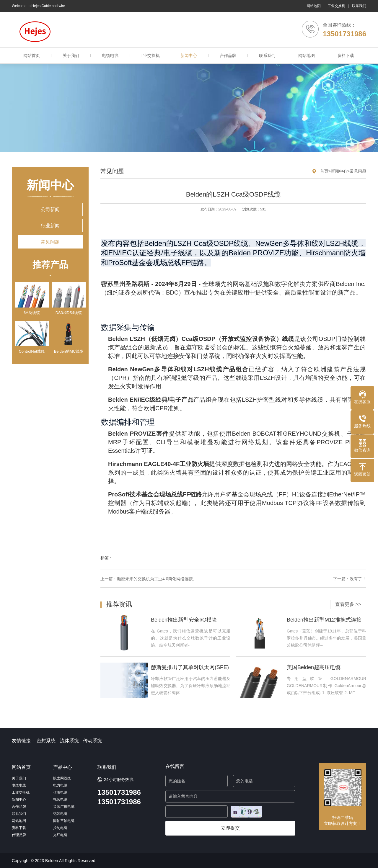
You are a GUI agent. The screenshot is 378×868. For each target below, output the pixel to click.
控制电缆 (60, 828)
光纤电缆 (60, 835)
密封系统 (46, 741)
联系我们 (359, 6)
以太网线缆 (62, 778)
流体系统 (69, 741)
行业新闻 (50, 226)
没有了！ (358, 579)
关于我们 (71, 55)
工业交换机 (336, 6)
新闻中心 (189, 55)
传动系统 (92, 741)
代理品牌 (19, 835)
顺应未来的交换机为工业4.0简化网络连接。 (157, 579)
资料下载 (346, 55)
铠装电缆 (60, 814)
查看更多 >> (348, 604)
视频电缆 (60, 800)
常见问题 (50, 242)
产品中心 (63, 767)
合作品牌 (228, 55)
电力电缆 (60, 785)
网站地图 (314, 6)
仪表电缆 (60, 792)
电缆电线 (110, 55)
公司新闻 (50, 209)
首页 (324, 171)
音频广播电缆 (64, 807)
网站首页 (32, 55)
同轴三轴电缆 (64, 821)
